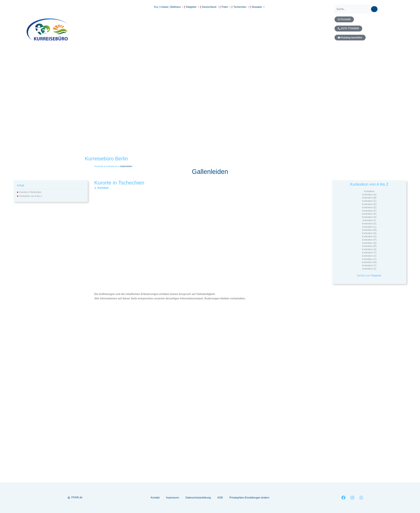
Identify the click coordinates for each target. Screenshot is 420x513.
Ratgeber (193, 7)
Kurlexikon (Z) (369, 269)
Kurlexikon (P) (369, 240)
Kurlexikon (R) (369, 246)
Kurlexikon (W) (369, 262)
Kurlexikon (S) (369, 249)
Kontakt (155, 498)
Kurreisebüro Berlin (107, 159)
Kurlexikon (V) (369, 259)
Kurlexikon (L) (369, 227)
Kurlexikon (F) (369, 211)
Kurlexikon (369, 191)
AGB (220, 498)
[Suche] (375, 9)
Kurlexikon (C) (369, 201)
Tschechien (241, 7)
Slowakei (258, 7)
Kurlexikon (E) (369, 207)
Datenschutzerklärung (198, 498)
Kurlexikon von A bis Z (31, 196)
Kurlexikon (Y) (369, 265)
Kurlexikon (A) (369, 195)
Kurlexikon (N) (369, 233)
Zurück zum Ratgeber (369, 275)
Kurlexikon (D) (369, 204)
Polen (226, 7)
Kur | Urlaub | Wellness (169, 7)
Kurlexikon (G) (369, 214)
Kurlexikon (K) (369, 224)
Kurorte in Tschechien (30, 192)
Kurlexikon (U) (369, 256)
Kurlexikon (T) (369, 253)
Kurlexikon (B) (369, 198)
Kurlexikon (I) (369, 220)
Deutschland (210, 7)
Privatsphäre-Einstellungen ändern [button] (249, 498)
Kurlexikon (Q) (369, 243)
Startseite (99, 166)
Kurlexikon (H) (369, 217)
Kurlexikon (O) (369, 236)
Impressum (172, 498)
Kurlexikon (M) (369, 230)
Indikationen (112, 166)
